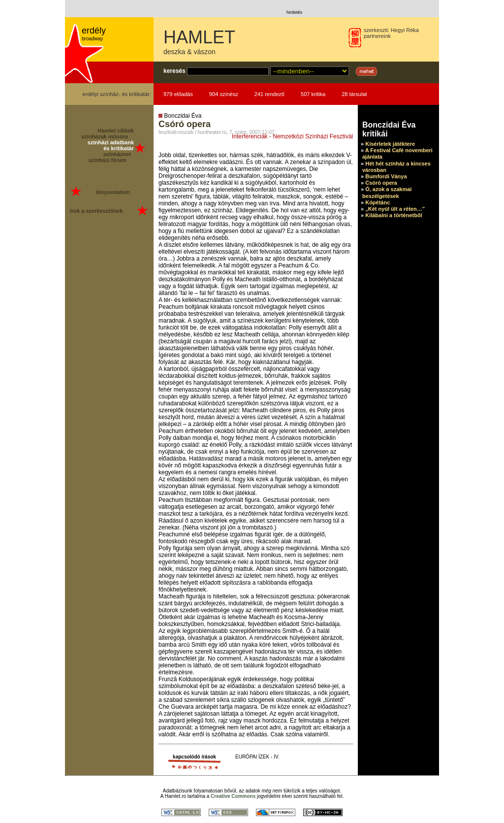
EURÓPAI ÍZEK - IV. (257, 757)
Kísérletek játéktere (390, 144)
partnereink (377, 36)
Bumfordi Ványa (386, 176)
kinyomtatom (113, 192)
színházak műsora (105, 136)
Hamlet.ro (175, 796)
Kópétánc (378, 202)
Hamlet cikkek (116, 131)
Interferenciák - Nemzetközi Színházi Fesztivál (292, 136)
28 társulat (354, 94)
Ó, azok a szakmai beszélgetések (387, 192)
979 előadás (178, 94)
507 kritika (313, 94)
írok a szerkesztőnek (96, 211)
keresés (174, 71)
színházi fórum (108, 160)
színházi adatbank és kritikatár (111, 145)
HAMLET (199, 37)
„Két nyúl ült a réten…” (395, 209)
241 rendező (269, 94)
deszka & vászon (189, 52)
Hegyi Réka (405, 30)
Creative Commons (233, 796)
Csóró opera (381, 183)
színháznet (117, 154)
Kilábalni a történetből (394, 215)
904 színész (224, 94)
